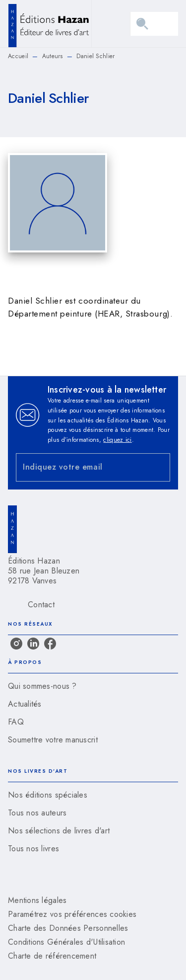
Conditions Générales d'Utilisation (66, 942)
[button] (93, 686)
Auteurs (53, 56)
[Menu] (154, 24)
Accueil (18, 56)
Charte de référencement (52, 956)
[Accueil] (50, 24)
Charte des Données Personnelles (68, 928)
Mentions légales (37, 900)
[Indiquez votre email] (81, 467)
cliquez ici (117, 440)
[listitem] (16, 644)
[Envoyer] (158, 468)
